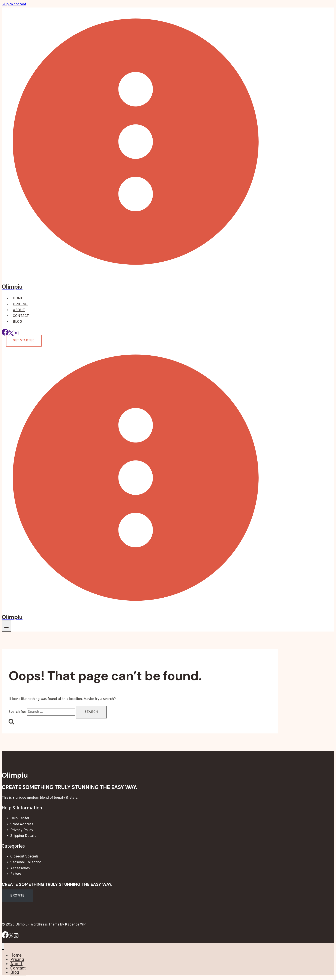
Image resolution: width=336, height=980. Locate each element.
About (19, 310)
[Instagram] (16, 937)
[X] (11, 937)
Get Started (24, 341)
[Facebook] (5, 335)
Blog (17, 322)
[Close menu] (3, 946)
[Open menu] (7, 626)
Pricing (20, 304)
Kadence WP (75, 925)
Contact (21, 316)
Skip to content (14, 5)
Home (18, 299)
